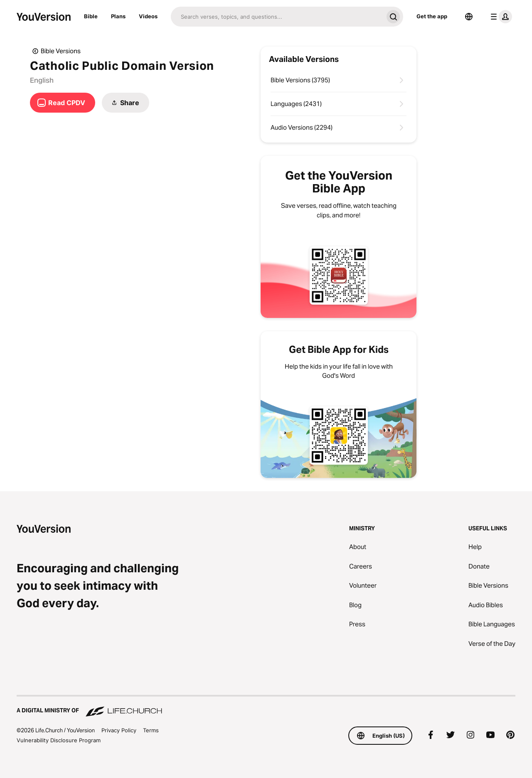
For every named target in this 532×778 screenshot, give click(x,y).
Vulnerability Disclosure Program (59, 740)
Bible (91, 16)
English (42, 80)
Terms (151, 730)
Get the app (432, 16)
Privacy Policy (119, 730)
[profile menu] (500, 17)
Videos (148, 16)
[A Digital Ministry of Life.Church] (266, 707)
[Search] (277, 17)
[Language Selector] (469, 17)
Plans (118, 16)
